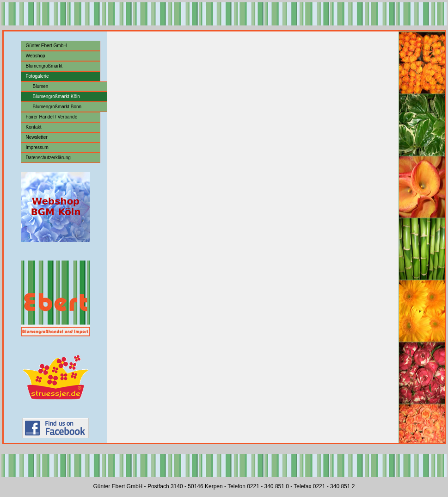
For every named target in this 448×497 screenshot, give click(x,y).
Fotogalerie (37, 76)
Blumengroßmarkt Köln (56, 96)
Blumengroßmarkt (44, 66)
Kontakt (34, 127)
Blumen (41, 86)
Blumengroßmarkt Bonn (57, 107)
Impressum (37, 147)
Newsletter (37, 137)
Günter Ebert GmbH (46, 46)
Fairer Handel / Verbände (52, 117)
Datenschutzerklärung (48, 158)
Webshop (36, 56)
